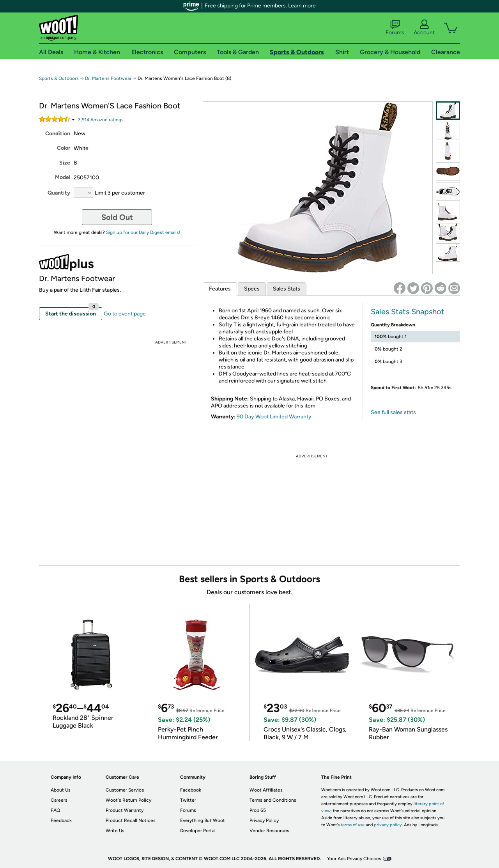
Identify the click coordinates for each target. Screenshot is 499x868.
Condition (58, 134)
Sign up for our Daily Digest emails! (143, 232)
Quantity (59, 193)
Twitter (188, 800)
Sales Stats (287, 289)
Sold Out (117, 217)
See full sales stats (393, 412)
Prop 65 (258, 810)
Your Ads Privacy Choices (354, 859)
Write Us (115, 831)
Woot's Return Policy (128, 800)
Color (64, 148)
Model (63, 177)
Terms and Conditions (273, 800)
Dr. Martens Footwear (108, 78)
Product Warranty (125, 810)
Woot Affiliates (266, 790)
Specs (252, 289)
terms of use (353, 825)
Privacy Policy (264, 820)
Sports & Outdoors (59, 78)
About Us (61, 790)
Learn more (302, 6)
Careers (59, 800)
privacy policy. (388, 825)
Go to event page (125, 314)
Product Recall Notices (131, 820)
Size (65, 163)
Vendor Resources (269, 831)
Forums (395, 28)
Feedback (61, 820)
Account (424, 28)
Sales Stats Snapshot (408, 312)
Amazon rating (101, 120)
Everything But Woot (203, 820)
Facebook (191, 790)
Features (220, 289)
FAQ (55, 810)
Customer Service (125, 790)
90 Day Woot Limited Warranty (274, 417)
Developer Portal (198, 831)
